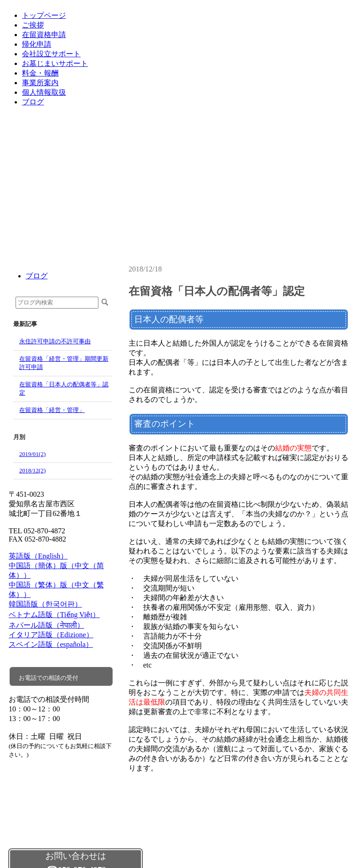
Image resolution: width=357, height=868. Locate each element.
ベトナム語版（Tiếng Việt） (54, 615)
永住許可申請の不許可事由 (55, 341)
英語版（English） (38, 556)
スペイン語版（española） (51, 644)
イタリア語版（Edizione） (51, 635)
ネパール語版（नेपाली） (46, 625)
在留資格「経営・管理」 (52, 410)
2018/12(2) (32, 470)
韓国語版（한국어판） (45, 604)
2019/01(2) (32, 454)
